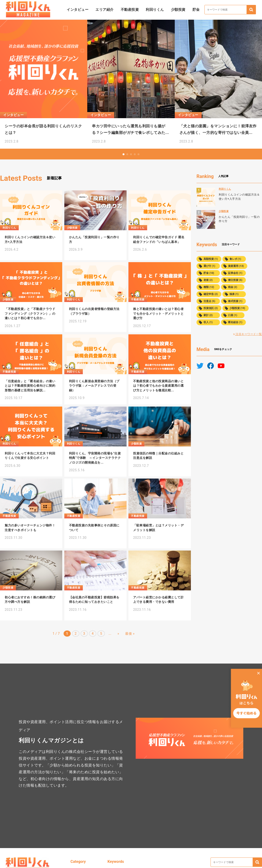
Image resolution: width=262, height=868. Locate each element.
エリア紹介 (105, 10)
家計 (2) (208, 315)
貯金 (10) (209, 273)
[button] (124, 154)
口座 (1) (233, 315)
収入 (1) (208, 322)
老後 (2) (208, 280)
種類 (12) (209, 287)
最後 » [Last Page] (130, 634)
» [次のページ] (118, 634)
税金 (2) (233, 287)
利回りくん (155, 10)
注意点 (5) (209, 301)
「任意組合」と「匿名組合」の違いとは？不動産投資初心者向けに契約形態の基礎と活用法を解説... (30, 386)
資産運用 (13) (236, 266)
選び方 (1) (209, 266)
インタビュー (78, 10)
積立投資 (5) (235, 280)
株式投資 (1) (235, 301)
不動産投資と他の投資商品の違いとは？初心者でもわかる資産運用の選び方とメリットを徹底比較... (158, 386)
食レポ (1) (235, 259)
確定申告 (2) (211, 294)
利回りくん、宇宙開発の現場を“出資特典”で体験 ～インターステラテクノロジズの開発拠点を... (95, 458)
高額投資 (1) (211, 259)
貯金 (196, 10)
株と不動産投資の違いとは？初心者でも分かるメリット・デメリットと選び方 (158, 313)
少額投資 (178, 10)
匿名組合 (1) (235, 322)
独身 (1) (234, 294)
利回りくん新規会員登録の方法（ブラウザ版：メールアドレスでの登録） (94, 386)
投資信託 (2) (211, 308)
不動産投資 (130, 10)
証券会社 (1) (235, 273)
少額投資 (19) (237, 308)
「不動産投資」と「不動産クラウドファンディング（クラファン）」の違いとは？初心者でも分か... (30, 313)
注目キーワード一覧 (248, 334)
